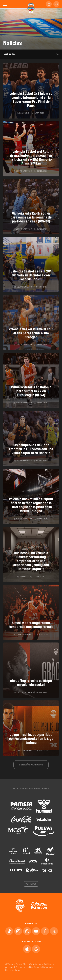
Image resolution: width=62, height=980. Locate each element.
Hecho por (13, 970)
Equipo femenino (23, 287)
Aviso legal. (38, 964)
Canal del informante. (44, 967)
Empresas (23, 577)
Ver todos (31, 884)
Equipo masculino (23, 171)
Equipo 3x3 (23, 113)
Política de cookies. (25, 967)
